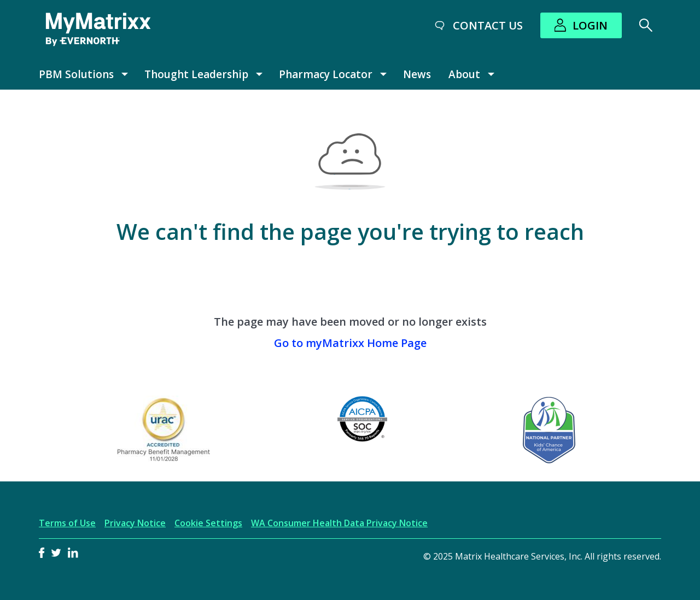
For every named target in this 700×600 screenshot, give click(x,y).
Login (590, 25)
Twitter (56, 553)
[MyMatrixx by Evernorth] (98, 30)
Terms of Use (67, 523)
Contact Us (488, 25)
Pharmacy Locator (326, 74)
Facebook (42, 553)
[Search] (646, 25)
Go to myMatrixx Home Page (350, 343)
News (417, 74)
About (464, 74)
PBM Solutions (76, 74)
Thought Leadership (196, 74)
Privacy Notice (135, 523)
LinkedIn (73, 553)
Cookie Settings (208, 523)
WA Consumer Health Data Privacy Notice (339, 523)
